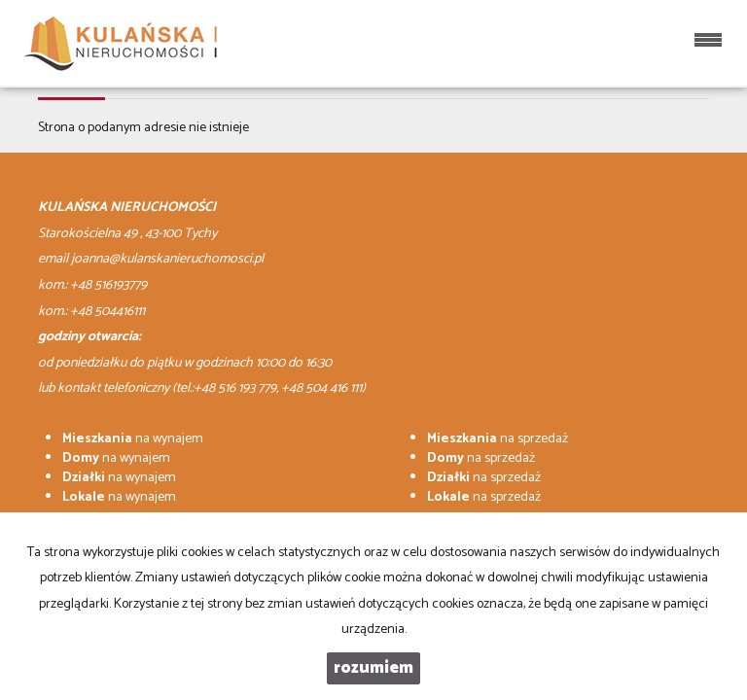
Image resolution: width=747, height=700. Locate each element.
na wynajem (133, 439)
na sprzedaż (498, 439)
